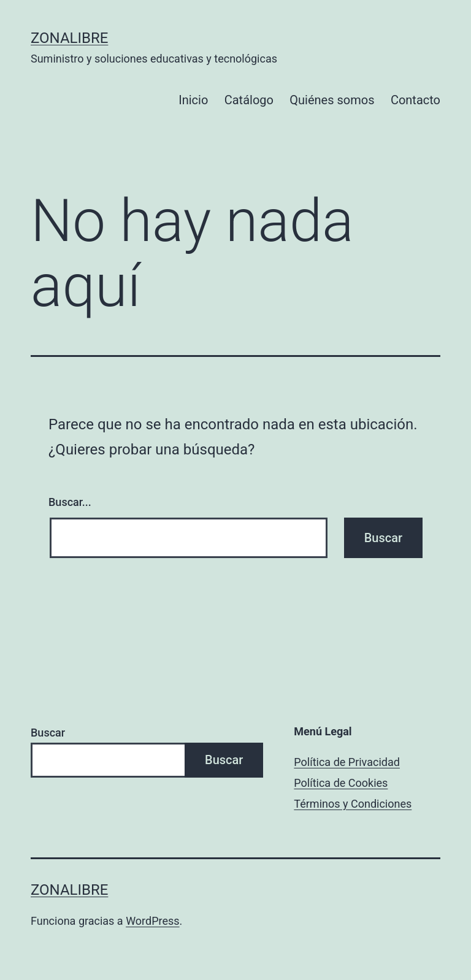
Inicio (193, 100)
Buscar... (70, 502)
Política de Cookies (341, 783)
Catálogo (249, 100)
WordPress (152, 921)
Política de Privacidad (347, 762)
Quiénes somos (332, 100)
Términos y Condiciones (353, 804)
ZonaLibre (69, 38)
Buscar (48, 733)
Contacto (415, 100)
